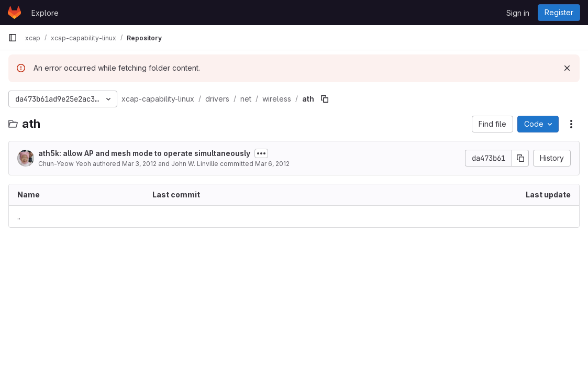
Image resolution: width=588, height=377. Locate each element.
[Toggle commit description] (261, 153)
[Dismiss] (567, 68)
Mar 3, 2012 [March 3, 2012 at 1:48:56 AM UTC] (139, 164)
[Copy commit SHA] (520, 158)
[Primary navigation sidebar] (13, 38)
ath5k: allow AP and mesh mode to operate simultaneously (144, 153)
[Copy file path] (325, 99)
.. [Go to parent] (19, 217)
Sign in (518, 13)
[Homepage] (14, 13)
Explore (45, 13)
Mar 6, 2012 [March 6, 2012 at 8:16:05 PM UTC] (272, 164)
